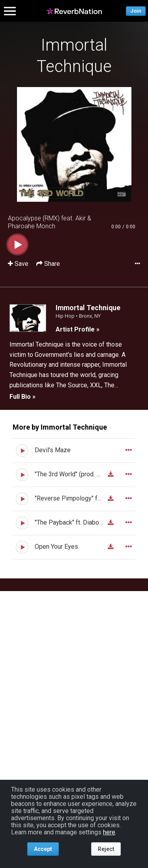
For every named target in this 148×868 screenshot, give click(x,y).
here (109, 832)
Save (19, 264)
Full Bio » (22, 397)
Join (136, 11)
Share (48, 264)
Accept (43, 849)
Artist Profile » (78, 329)
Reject (106, 849)
